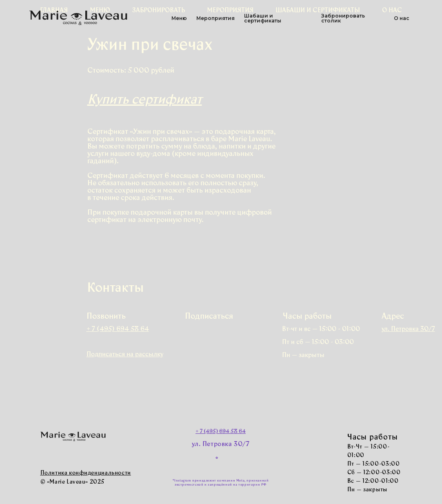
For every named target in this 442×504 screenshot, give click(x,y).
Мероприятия (230, 11)
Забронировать (159, 11)
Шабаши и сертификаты (318, 11)
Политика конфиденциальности (86, 473)
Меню (100, 11)
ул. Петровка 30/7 (221, 444)
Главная (54, 11)
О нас (392, 11)
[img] (214, 334)
